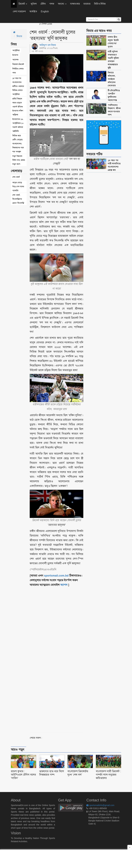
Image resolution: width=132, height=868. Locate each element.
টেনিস (43, 4)
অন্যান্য (62, 4)
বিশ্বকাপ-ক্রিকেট (18, 64)
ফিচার (19, 36)
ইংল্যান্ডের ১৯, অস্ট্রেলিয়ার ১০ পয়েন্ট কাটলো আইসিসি (18, 125)
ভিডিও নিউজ (100, 4)
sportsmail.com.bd (56, 576)
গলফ (52, 4)
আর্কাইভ (33, 11)
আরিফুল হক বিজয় (48, 45)
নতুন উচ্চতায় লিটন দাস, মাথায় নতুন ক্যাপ (19, 160)
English (45, 11)
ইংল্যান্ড (15, 55)
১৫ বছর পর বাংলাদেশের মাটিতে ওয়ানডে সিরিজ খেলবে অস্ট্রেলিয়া (18, 86)
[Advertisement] (66, 656)
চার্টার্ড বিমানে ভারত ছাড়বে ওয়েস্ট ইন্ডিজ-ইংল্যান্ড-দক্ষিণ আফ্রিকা (18, 107)
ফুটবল (34, 4)
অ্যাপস (64, 585)
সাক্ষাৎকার (75, 4)
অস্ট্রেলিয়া (16, 50)
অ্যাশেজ (15, 60)
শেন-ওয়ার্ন (16, 177)
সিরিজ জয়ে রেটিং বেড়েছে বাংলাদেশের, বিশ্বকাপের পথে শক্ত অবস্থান (18, 144)
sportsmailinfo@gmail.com (100, 805)
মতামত (87, 4)
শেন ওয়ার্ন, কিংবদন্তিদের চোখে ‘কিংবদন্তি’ (18, 199)
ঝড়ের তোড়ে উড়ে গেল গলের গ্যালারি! (18, 187)
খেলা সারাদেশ (19, 11)
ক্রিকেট (23, 4)
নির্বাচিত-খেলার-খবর (18, 71)
